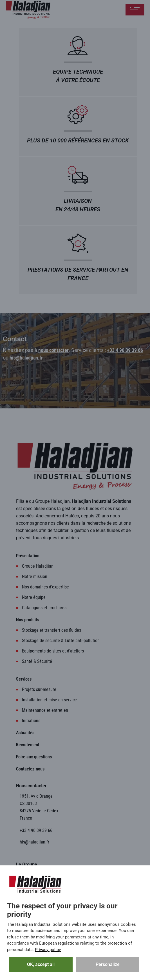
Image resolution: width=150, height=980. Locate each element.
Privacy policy (48, 950)
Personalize (108, 964)
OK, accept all (41, 964)
